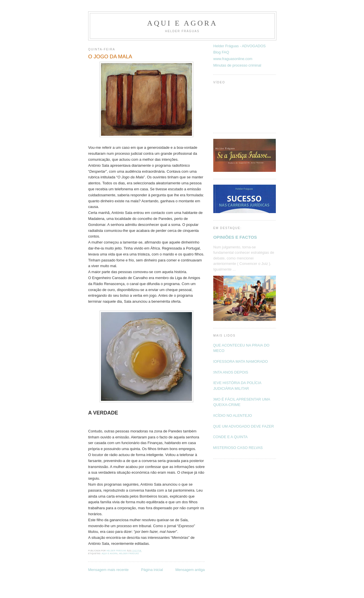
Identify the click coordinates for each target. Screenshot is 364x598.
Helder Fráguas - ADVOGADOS (239, 46)
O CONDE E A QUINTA (228, 437)
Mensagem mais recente (108, 570)
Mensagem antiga (190, 570)
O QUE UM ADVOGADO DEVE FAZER (241, 426)
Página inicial (152, 570)
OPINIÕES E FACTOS (235, 237)
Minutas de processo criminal (237, 65)
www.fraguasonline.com (233, 59)
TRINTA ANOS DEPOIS (229, 372)
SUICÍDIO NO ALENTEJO (230, 415)
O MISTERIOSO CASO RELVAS (236, 448)
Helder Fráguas (129, 553)
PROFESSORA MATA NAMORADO (238, 361)
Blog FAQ (221, 52)
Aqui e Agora (182, 23)
